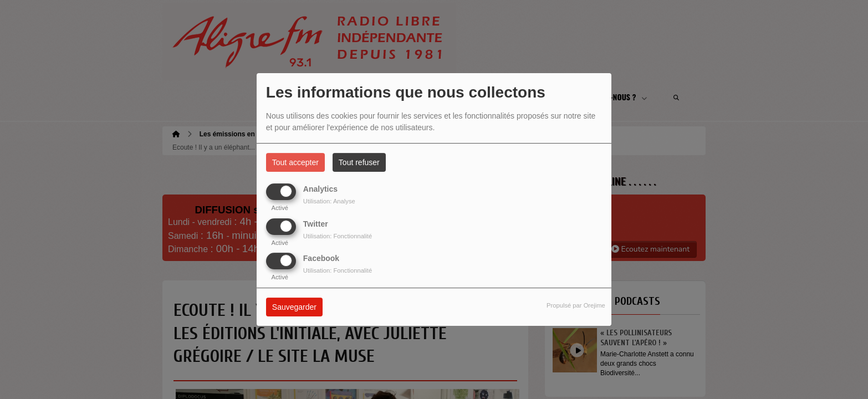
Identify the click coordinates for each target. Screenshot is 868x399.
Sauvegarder (294, 307)
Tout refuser (359, 162)
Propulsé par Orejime (576, 305)
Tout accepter (295, 162)
